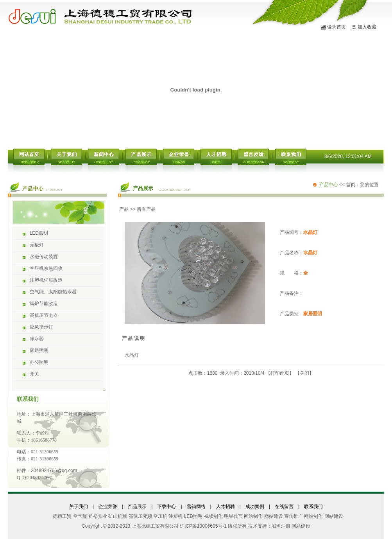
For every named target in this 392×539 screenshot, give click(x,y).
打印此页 (280, 373)
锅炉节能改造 (44, 304)
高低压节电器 (44, 315)
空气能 (80, 516)
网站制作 (253, 516)
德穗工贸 (62, 516)
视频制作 (213, 516)
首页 (351, 185)
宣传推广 (294, 516)
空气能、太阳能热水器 (53, 292)
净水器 (37, 339)
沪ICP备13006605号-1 (203, 526)
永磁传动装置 (44, 257)
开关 (34, 374)
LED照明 (39, 233)
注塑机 (175, 516)
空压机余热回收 (46, 268)
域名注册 (281, 526)
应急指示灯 (41, 327)
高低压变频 (140, 516)
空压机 (160, 516)
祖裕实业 (98, 516)
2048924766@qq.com (54, 471)
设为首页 (337, 27)
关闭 (304, 373)
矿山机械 (118, 516)
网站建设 (274, 516)
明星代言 (233, 516)
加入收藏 (367, 27)
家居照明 (39, 350)
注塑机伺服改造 (46, 280)
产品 (124, 209)
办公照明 (39, 362)
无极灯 (37, 245)
